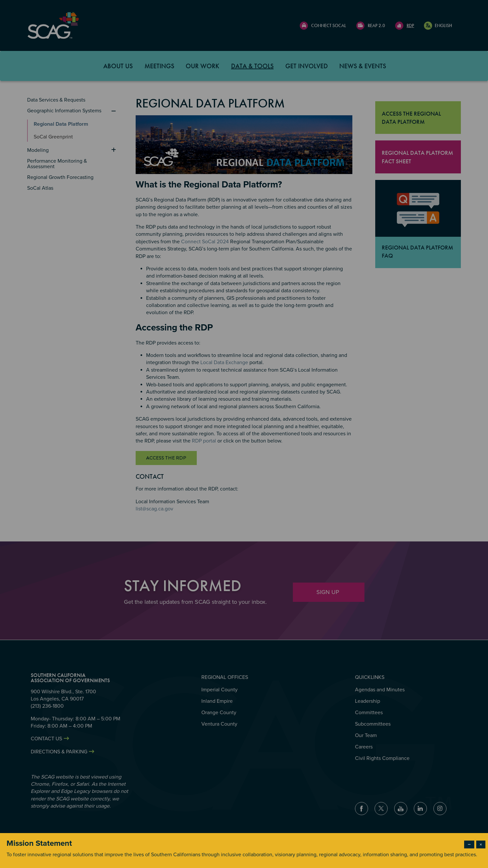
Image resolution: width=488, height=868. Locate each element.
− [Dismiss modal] (469, 844)
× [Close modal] (481, 844)
